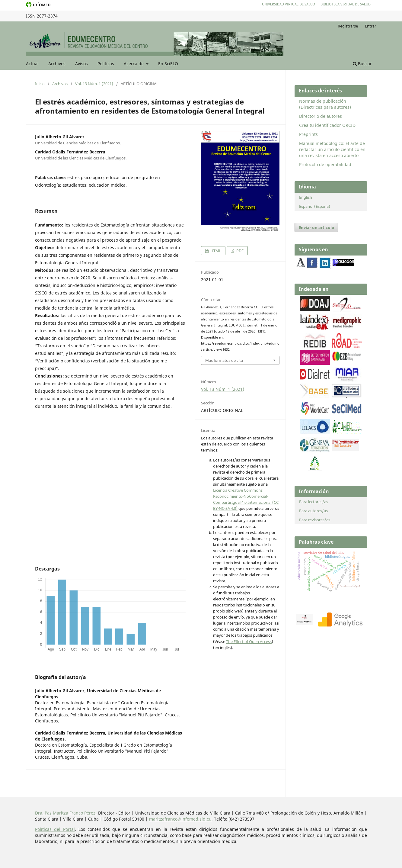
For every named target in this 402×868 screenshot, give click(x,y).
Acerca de (134, 64)
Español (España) (315, 206)
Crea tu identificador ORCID (327, 125)
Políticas (106, 64)
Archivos (57, 64)
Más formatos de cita (224, 360)
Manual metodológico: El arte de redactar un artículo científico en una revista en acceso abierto (332, 149)
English (306, 197)
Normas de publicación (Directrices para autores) (325, 104)
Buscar (362, 64)
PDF (239, 251)
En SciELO (168, 64)
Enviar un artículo (316, 227)
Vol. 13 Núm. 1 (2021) (94, 84)
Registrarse (348, 26)
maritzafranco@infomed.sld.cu (180, 819)
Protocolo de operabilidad (325, 164)
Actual (32, 64)
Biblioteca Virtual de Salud (346, 4)
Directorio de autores (321, 116)
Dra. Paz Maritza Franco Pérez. (66, 813)
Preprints (308, 134)
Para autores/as (313, 511)
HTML (215, 251)
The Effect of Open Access (249, 641)
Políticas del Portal (55, 829)
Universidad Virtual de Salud (289, 4)
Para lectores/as (314, 502)
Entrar (370, 26)
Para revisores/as (315, 520)
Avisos (81, 64)
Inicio (40, 84)
